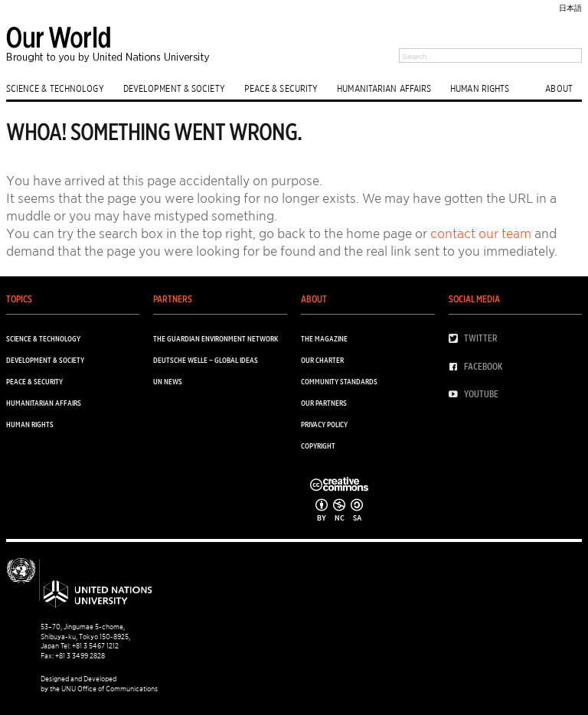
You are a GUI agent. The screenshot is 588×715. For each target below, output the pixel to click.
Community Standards (339, 381)
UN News (168, 381)
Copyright (318, 446)
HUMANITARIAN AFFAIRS (384, 88)
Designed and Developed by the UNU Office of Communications (99, 683)
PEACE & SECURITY (281, 88)
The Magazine (324, 338)
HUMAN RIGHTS (480, 88)
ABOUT (559, 88)
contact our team (481, 233)
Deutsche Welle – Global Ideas (206, 360)
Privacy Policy (324, 424)
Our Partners (324, 403)
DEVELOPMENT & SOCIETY (174, 88)
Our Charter (322, 360)
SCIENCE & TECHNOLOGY (55, 88)
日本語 (570, 8)
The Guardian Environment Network (216, 338)
